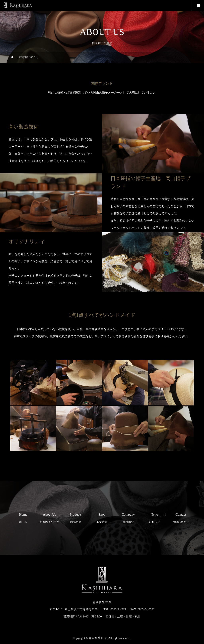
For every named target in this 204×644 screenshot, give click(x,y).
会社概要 (128, 517)
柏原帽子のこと (50, 517)
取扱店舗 (102, 517)
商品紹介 (76, 517)
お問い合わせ (181, 517)
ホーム (23, 517)
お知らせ (154, 517)
